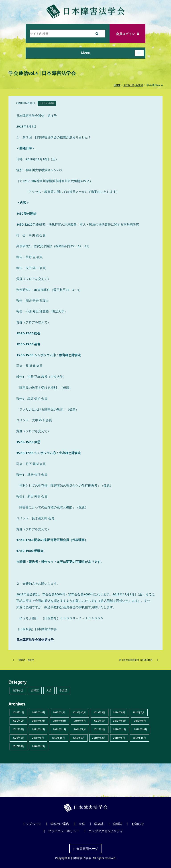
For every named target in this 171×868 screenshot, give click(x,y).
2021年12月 (39, 729)
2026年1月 (18, 712)
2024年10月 (79, 712)
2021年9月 (80, 729)
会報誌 (35, 690)
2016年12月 (39, 746)
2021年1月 (100, 729)
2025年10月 (39, 712)
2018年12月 (99, 738)
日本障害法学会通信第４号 (35, 640)
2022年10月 (120, 721)
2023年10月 (60, 721)
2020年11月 (120, 729)
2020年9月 (18, 738)
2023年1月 (100, 721)
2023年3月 (80, 721)
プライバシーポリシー (64, 831)
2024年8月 (119, 712)
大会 (49, 690)
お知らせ (18, 690)
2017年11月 (139, 738)
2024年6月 (139, 712)
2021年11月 (60, 729)
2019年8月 (79, 738)
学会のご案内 (60, 824)
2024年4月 (18, 721)
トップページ (32, 824)
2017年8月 (18, 746)
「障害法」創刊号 (24, 660)
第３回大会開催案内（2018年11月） (138, 660)
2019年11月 (58, 738)
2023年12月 (39, 721)
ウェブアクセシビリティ (106, 831)
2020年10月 (141, 729)
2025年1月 (59, 712)
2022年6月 (18, 729)
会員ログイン (127, 34)
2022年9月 (140, 721)
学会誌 (63, 690)
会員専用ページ (87, 849)
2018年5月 (119, 738)
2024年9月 (100, 712)
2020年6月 (38, 738)
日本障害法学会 (81, 858)
